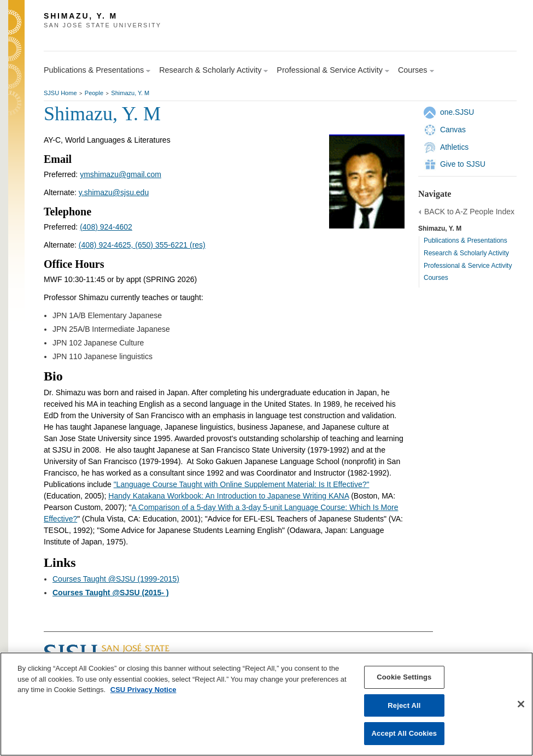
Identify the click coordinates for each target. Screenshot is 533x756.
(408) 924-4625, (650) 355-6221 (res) (142, 245)
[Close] (521, 704)
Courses (436, 278)
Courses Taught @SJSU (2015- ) (111, 593)
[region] (266, 704)
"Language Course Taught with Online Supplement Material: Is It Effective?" (242, 484)
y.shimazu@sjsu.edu (114, 192)
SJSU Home (60, 93)
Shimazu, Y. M (130, 93)
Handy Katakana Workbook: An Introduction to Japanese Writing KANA (229, 496)
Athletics (454, 147)
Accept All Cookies (405, 733)
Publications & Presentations (465, 241)
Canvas (453, 130)
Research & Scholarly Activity (466, 253)
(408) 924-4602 (106, 227)
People (94, 93)
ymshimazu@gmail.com (121, 174)
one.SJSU (457, 112)
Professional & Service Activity (468, 266)
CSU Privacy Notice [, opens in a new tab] (143, 690)
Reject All (404, 705)
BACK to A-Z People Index (469, 212)
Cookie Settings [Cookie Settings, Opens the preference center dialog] (404, 677)
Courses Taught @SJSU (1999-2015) (116, 579)
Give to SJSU (463, 164)
